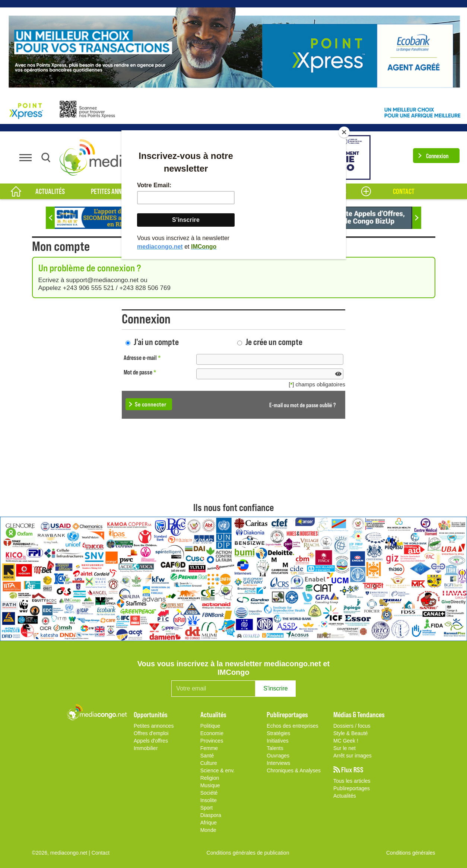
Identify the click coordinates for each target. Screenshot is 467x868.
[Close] (344, 132)
